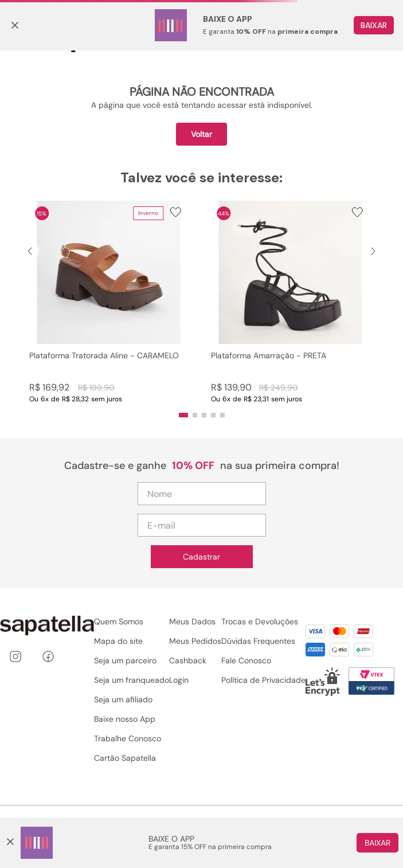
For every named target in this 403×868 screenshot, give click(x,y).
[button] (109, 302)
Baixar (377, 843)
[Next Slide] (373, 251)
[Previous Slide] (30, 251)
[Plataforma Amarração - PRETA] (290, 302)
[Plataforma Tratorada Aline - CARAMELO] (109, 302)
